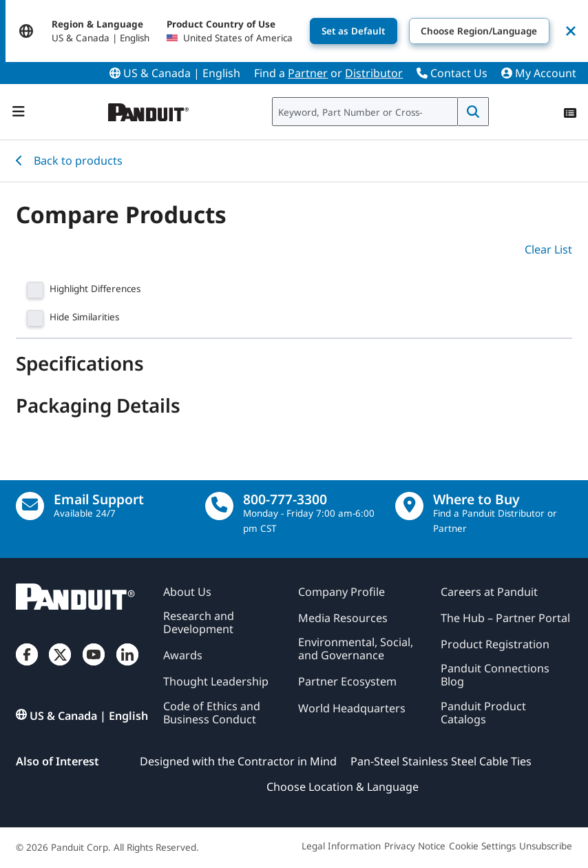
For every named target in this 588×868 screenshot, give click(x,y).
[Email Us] (30, 506)
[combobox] (365, 112)
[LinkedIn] (127, 666)
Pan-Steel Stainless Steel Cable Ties (441, 761)
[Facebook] (27, 666)
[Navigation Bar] (19, 112)
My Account (539, 73)
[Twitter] (60, 666)
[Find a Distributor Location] (409, 506)
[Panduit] (149, 109)
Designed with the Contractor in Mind (238, 761)
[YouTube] (94, 666)
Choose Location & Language (343, 787)
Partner (308, 73)
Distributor (374, 73)
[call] (219, 506)
